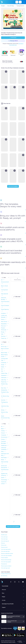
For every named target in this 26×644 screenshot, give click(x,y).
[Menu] (24, 2)
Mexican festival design (6, 560)
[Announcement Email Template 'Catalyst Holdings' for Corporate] (17, 292)
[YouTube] (23, 582)
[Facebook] (11, 582)
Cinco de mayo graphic (6, 562)
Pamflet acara (4, 535)
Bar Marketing (4, 576)
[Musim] (9, 342)
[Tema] (9, 424)
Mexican (3, 543)
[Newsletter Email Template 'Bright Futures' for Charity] (17, 351)
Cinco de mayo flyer (5, 551)
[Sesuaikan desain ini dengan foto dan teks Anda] (13, 19)
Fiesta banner (4, 564)
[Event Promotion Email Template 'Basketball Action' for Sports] (17, 391)
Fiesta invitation (5, 558)
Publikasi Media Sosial (6, 574)
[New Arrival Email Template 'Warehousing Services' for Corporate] (17, 332)
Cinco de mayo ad (5, 541)
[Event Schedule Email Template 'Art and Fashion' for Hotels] (17, 431)
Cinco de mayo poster (6, 549)
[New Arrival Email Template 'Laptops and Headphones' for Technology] (17, 451)
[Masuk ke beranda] (2, 2)
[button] (22, 10)
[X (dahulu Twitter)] (19, 582)
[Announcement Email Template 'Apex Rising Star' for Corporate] (17, 510)
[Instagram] (15, 582)
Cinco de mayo (4, 537)
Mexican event (4, 547)
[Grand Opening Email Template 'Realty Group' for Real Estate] (17, 411)
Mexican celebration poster (7, 554)
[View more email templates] (13, 527)
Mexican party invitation (6, 566)
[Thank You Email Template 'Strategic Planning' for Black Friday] (17, 490)
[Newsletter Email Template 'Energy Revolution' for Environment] (17, 312)
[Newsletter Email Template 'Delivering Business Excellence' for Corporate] (17, 371)
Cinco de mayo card (5, 568)
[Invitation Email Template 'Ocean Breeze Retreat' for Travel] (17, 470)
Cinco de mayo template (6, 556)
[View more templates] (13, 186)
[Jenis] (9, 278)
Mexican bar (4, 545)
